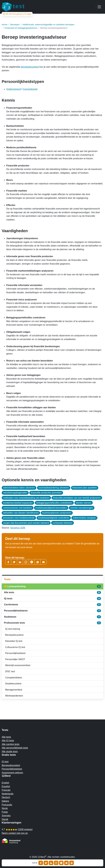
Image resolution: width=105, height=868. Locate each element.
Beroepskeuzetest (14, 635)
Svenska (6, 816)
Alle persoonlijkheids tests (15, 748)
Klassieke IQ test (14, 641)
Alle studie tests (10, 751)
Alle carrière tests (11, 744)
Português (7, 805)
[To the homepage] (13, 7)
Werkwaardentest (14, 696)
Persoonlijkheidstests (52, 611)
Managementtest (14, 690)
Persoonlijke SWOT (15, 659)
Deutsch (6, 797)
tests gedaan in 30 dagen (17, 14)
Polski (5, 812)
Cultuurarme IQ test (15, 647)
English (5, 783)
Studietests (52, 617)
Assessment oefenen (12, 773)
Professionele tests (52, 623)
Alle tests (52, 592)
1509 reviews (25, 829)
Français (6, 790)
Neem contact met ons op (15, 833)
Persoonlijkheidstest (15, 653)
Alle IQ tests (8, 741)
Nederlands (8, 794)
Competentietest (13, 678)
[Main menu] (99, 7)
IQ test (5, 762)
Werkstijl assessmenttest (18, 665)
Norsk (5, 808)
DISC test (10, 671)
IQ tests (52, 598)
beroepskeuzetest (30, 67)
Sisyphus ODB (18, 528)
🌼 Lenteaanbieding (52, 586)
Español (6, 786)
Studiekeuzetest (13, 684)
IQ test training (13, 629)
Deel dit (35, 863)
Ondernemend (14, 89)
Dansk (5, 819)
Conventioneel (30, 89)
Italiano (5, 801)
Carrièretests (52, 605)
